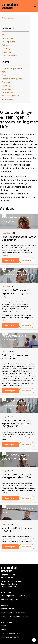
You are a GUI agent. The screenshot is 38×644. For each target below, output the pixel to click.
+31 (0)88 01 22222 (8, 575)
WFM (4, 72)
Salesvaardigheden (10, 96)
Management (8, 89)
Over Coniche (7, 623)
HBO (3, 35)
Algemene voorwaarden (10, 637)
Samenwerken (8, 99)
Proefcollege (8, 38)
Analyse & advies (8, 609)
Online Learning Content (10, 599)
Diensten (5, 606)
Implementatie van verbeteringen (14, 613)
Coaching (6, 49)
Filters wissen (8, 18)
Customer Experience (12, 69)
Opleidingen (6, 592)
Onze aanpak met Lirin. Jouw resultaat (16, 596)
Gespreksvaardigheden (12, 79)
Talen (4, 75)
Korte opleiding (8, 42)
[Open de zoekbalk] (30, 6)
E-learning (6, 52)
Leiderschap (7, 93)
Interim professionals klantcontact (15, 616)
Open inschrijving (9, 55)
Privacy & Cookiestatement (12, 633)
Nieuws (4, 626)
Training (5, 45)
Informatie (27, 260)
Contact (5, 630)
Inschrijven (10, 260)
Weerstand (7, 82)
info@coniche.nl (8, 578)
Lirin (14, 134)
